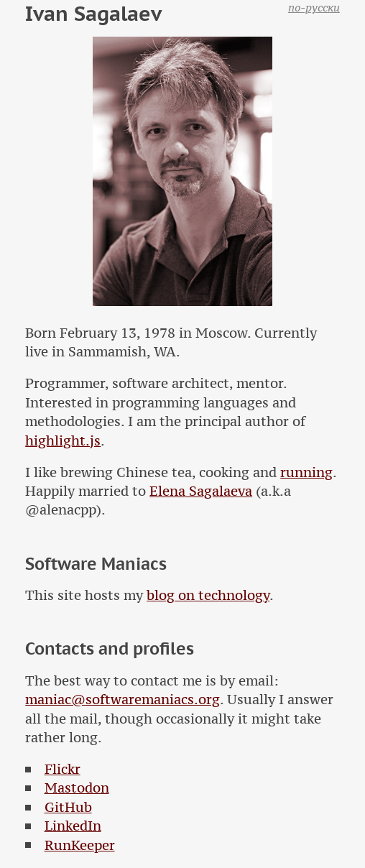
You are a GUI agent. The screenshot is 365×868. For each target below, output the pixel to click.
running (306, 472)
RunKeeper (80, 845)
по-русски (314, 7)
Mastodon (77, 788)
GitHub (68, 807)
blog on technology (208, 595)
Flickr (63, 769)
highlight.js (63, 441)
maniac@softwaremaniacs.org (123, 700)
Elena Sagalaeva (201, 491)
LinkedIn (73, 826)
